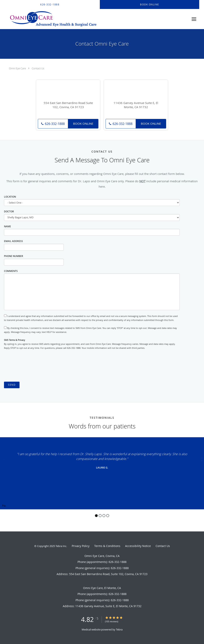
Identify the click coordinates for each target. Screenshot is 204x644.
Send (12, 385)
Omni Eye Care (17, 68)
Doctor (9, 211)
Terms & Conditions (107, 546)
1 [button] (96, 516)
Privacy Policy (81, 546)
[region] (102, 473)
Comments (11, 271)
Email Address (13, 241)
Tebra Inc (61, 546)
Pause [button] (4, 506)
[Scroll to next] (201, 459)
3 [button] (104, 516)
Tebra (119, 629)
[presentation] (34, 366)
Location (10, 197)
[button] (150, 5)
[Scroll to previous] (3, 459)
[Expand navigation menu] (194, 19)
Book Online (83, 124)
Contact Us (38, 68)
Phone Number (14, 256)
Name (7, 226)
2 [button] (100, 516)
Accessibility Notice (138, 546)
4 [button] (108, 516)
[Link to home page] (50, 19)
